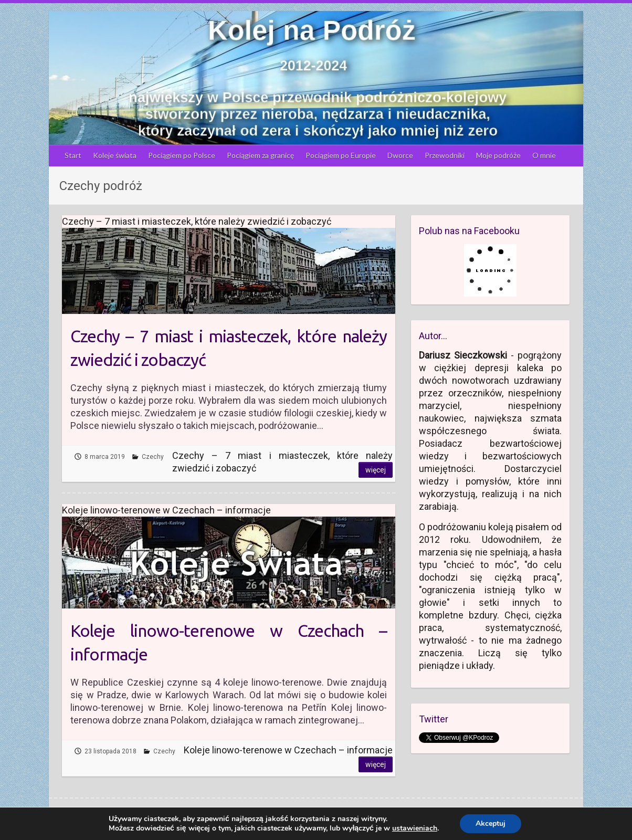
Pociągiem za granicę (260, 155)
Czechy (153, 457)
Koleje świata (115, 155)
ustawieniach (415, 828)
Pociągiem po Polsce (182, 155)
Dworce (400, 155)
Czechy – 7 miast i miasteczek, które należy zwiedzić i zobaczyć (229, 348)
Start (73, 155)
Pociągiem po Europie (341, 155)
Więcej (376, 470)
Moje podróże (498, 155)
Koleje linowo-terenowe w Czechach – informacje (229, 642)
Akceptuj (491, 823)
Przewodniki (445, 155)
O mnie (544, 155)
